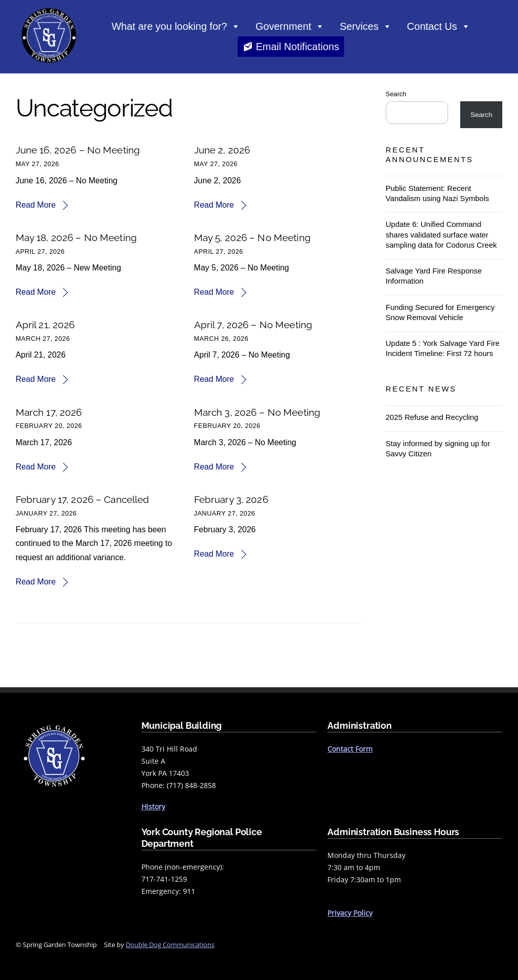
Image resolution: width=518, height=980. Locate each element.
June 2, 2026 (222, 150)
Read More (36, 205)
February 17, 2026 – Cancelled (83, 499)
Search (396, 94)
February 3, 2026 (231, 499)
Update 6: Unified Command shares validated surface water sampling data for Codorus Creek (441, 234)
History (153, 807)
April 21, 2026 (45, 325)
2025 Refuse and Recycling (432, 417)
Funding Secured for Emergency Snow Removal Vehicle (440, 312)
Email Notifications (298, 47)
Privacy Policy (350, 913)
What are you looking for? (176, 26)
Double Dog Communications (170, 945)
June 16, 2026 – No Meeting (78, 150)
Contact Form (350, 749)
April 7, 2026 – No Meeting (253, 325)
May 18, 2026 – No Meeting (76, 238)
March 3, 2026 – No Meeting (257, 412)
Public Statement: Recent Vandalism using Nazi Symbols (437, 193)
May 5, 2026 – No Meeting (252, 238)
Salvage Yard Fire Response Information (434, 276)
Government (290, 26)
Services (366, 26)
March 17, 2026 (49, 412)
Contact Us (439, 26)
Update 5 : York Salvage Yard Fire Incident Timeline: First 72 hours (443, 348)
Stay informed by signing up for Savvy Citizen (438, 448)
